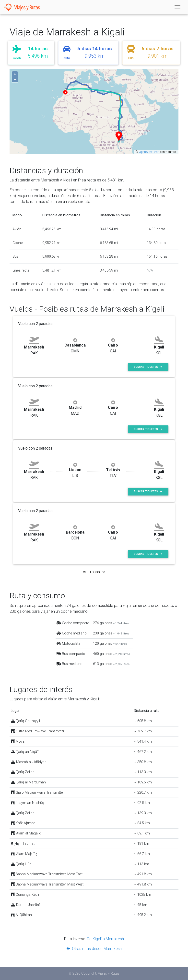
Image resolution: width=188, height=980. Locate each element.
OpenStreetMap (149, 152)
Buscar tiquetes (148, 367)
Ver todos (94, 572)
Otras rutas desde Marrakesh (94, 948)
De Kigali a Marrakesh (105, 939)
